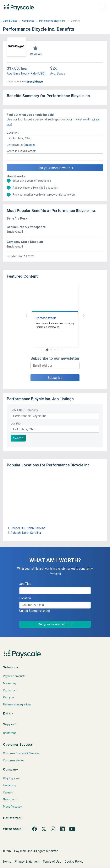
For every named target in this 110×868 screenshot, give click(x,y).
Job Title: (26, 584)
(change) (29, 145)
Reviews (36, 54)
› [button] (84, 315)
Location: (13, 133)
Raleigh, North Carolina (26, 533)
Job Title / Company (24, 410)
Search (18, 438)
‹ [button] (26, 315)
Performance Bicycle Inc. (53, 21)
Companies (28, 21)
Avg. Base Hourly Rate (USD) (26, 73)
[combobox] (55, 138)
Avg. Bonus (58, 73)
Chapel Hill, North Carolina (28, 528)
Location (16, 423)
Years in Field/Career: (21, 151)
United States (10, 21)
